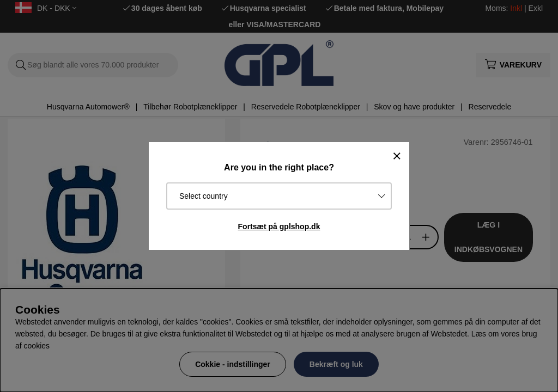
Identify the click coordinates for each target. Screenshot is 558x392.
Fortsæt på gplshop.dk (279, 226)
